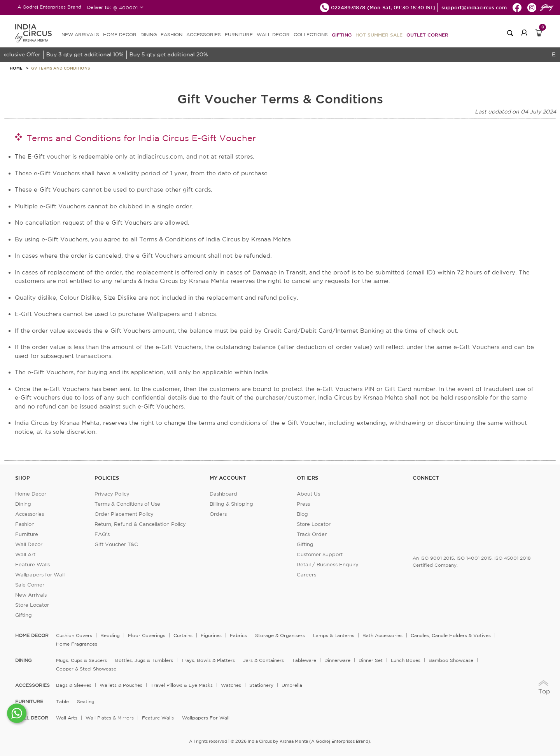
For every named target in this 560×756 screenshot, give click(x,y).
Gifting (342, 35)
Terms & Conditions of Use (127, 504)
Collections (311, 34)
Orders (218, 514)
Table (62, 701)
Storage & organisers (280, 635)
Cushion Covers (74, 635)
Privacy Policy (112, 494)
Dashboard (223, 494)
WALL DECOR (273, 34)
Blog (302, 514)
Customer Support (320, 554)
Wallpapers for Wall (40, 575)
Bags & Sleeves (74, 685)
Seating (86, 701)
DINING (149, 34)
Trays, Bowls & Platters (208, 660)
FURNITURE (239, 34)
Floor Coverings (147, 635)
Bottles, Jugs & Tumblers (144, 660)
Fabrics (238, 635)
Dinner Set (371, 660)
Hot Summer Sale (379, 35)
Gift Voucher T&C (116, 544)
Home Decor (31, 494)
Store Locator (32, 605)
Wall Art (25, 554)
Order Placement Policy (124, 514)
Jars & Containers (263, 660)
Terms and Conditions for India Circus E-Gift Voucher (141, 138)
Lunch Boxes (406, 660)
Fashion (25, 524)
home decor (32, 636)
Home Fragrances (77, 644)
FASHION (171, 34)
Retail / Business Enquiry (328, 565)
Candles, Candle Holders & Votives (451, 635)
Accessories (30, 514)
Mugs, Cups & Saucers (81, 660)
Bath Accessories (382, 635)
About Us (308, 494)
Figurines (211, 635)
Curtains (183, 635)
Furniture (27, 534)
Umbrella (292, 685)
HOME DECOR (120, 34)
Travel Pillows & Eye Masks (182, 685)
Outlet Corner (427, 35)
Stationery (261, 685)
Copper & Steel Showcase (86, 669)
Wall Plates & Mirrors (110, 718)
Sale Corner (30, 585)
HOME (16, 68)
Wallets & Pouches (121, 685)
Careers (306, 575)
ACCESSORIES (204, 34)
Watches (231, 685)
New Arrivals (31, 595)
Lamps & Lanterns (334, 635)
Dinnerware (337, 660)
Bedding (110, 635)
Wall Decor (29, 544)
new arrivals (80, 34)
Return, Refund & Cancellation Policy (140, 524)
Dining (23, 504)
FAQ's (102, 534)
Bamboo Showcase (451, 660)
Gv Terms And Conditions (60, 68)
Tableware (304, 660)
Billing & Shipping (231, 504)
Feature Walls (32, 565)
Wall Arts (67, 718)
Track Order (312, 534)
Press (303, 504)
